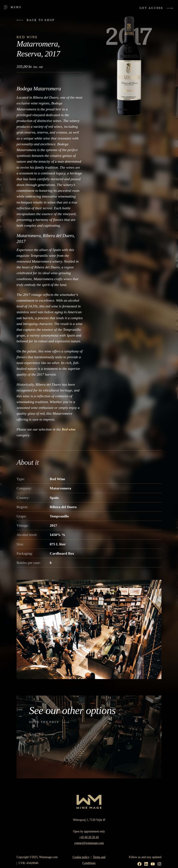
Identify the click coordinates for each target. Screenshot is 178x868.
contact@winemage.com (89, 843)
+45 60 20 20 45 (89, 837)
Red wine (69, 429)
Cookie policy (81, 857)
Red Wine (27, 37)
